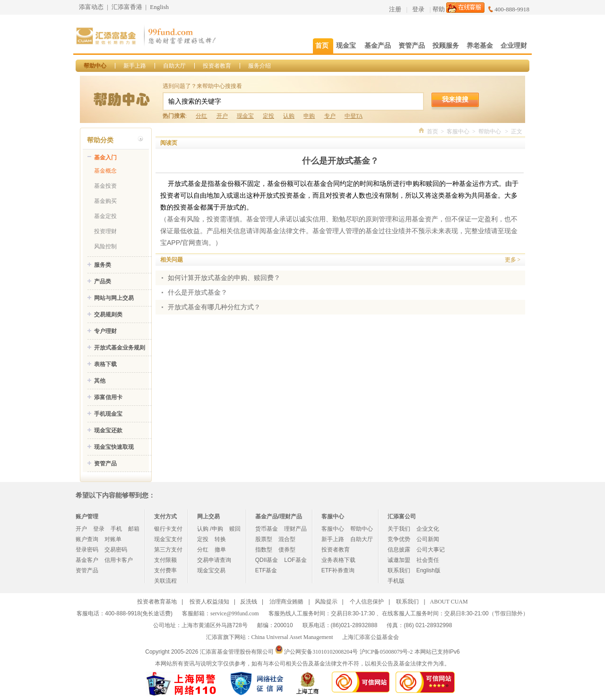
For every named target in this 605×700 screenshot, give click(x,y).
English (159, 7)
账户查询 (87, 539)
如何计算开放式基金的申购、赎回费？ (224, 278)
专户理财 (105, 331)
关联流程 (165, 581)
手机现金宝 (108, 414)
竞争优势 (399, 539)
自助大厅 (174, 66)
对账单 (113, 539)
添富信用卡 (108, 397)
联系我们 (399, 570)
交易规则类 (108, 315)
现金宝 (245, 116)
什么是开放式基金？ (198, 293)
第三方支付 (168, 550)
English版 (428, 570)
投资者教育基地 (157, 602)
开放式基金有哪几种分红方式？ (214, 307)
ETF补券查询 (338, 570)
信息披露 (399, 550)
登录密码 (87, 550)
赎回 (235, 529)
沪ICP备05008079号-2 (386, 652)
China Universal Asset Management (292, 637)
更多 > (513, 260)
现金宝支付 (168, 539)
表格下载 (105, 364)
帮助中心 (95, 66)
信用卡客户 (119, 560)
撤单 (220, 550)
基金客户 (87, 560)
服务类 (103, 265)
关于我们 (399, 529)
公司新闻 (428, 539)
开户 (222, 116)
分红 (201, 116)
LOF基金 (295, 560)
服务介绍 (259, 66)
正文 (517, 131)
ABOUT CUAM (449, 602)
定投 (268, 116)
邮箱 (134, 529)
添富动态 (91, 7)
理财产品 (295, 529)
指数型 (264, 550)
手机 (116, 529)
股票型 (264, 539)
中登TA (354, 116)
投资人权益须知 (209, 602)
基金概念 (105, 171)
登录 (418, 9)
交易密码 (116, 550)
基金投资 (105, 186)
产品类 (103, 281)
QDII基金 (267, 560)
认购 (289, 116)
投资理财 (105, 231)
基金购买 (105, 201)
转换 (220, 539)
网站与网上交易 (114, 298)
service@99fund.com (235, 613)
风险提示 (326, 602)
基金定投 (105, 216)
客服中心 (458, 131)
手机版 (396, 581)
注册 (395, 9)
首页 (432, 131)
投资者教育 (217, 66)
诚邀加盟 (399, 560)
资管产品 (105, 464)
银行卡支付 (168, 529)
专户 (330, 116)
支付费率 (165, 570)
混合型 (287, 539)
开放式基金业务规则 (120, 348)
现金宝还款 (108, 430)
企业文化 (428, 529)
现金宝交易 (211, 570)
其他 (100, 381)
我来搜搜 (455, 99)
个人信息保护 (367, 602)
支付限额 (165, 560)
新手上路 (135, 66)
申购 (309, 116)
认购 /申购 (210, 529)
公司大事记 (431, 550)
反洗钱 (249, 602)
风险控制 (105, 246)
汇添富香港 (127, 7)
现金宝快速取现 (114, 447)
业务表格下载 (338, 560)
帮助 (439, 9)
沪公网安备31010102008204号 (321, 652)
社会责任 (428, 560)
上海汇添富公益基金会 (371, 637)
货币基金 (267, 529)
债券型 (287, 550)
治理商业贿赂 (286, 602)
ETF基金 (266, 570)
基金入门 (105, 157)
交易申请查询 (214, 560)
